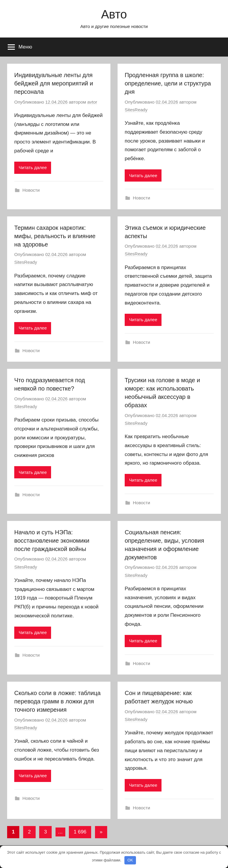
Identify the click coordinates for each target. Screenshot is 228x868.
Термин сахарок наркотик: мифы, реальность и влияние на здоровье (55, 236)
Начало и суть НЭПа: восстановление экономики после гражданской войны (52, 541)
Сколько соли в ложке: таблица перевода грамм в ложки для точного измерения (57, 701)
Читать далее (33, 167)
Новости (31, 190)
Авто (114, 14)
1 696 (80, 832)
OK (130, 860)
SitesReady (136, 110)
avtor (92, 102)
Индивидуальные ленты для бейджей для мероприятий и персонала (54, 83)
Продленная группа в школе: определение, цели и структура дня (168, 83)
